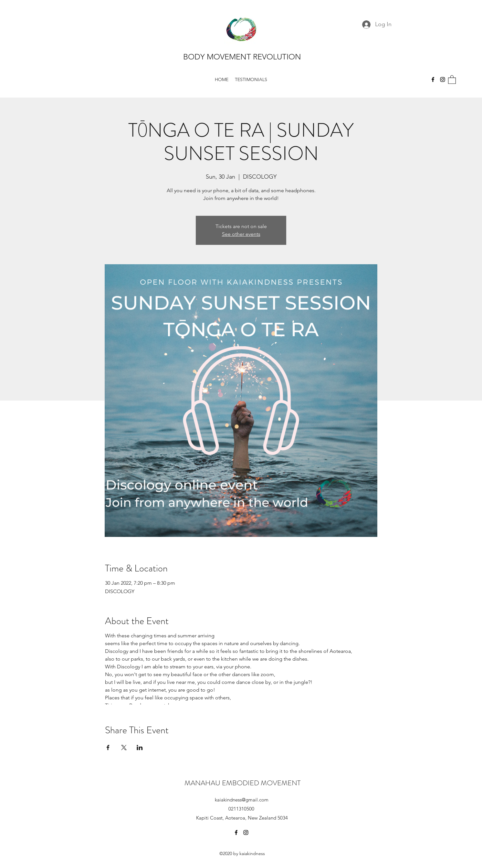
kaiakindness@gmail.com (242, 800)
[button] (452, 79)
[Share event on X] (124, 748)
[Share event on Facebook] (108, 748)
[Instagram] (443, 79)
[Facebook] (433, 79)
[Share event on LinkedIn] (140, 748)
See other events (241, 234)
